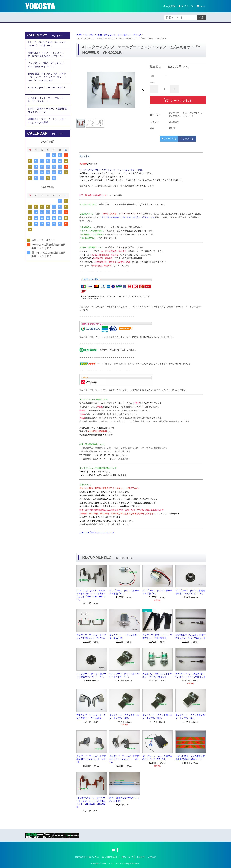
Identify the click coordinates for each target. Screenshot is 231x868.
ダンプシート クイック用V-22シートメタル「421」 (124, 675)
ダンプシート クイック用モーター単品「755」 (124, 592)
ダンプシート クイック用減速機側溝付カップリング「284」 (190, 592)
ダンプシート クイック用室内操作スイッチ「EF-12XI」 (157, 758)
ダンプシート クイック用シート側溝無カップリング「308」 (91, 675)
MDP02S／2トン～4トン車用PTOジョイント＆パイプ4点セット (190, 637)
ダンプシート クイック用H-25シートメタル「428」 (157, 716)
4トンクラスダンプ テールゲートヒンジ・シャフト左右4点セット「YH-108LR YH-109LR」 (91, 802)
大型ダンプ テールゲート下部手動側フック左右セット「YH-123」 (91, 759)
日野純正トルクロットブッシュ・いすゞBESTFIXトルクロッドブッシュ (47, 56)
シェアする (187, 139)
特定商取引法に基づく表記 (87, 857)
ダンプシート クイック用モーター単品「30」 (124, 637)
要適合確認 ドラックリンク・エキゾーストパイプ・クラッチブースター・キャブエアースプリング (47, 82)
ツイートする (169, 139)
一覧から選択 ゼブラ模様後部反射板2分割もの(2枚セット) (190, 758)
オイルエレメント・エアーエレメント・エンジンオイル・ (47, 108)
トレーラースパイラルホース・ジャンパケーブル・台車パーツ (47, 45)
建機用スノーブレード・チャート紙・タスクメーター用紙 (46, 131)
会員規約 (141, 857)
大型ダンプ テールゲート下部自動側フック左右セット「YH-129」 (124, 759)
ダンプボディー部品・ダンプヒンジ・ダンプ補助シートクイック (115, 35)
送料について (127, 857)
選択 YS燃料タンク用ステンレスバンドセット (124, 799)
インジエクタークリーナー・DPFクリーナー (47, 96)
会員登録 (169, 6)
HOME (80, 35)
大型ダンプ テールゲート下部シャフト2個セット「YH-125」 (91, 637)
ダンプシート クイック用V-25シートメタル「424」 (190, 716)
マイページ (186, 6)
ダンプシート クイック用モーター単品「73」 (157, 592)
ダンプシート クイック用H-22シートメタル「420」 (124, 716)
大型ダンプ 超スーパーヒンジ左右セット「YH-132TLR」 (157, 637)
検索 (201, 17)
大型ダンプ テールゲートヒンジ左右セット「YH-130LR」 (91, 716)
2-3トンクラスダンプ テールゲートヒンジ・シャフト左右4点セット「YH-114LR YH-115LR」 (91, 595)
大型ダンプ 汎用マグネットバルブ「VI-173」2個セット (157, 675)
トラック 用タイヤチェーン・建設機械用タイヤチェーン (47, 120)
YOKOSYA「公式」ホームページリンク (97, 532)
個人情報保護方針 (110, 857)
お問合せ (152, 857)
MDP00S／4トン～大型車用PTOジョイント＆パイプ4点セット (190, 675)
